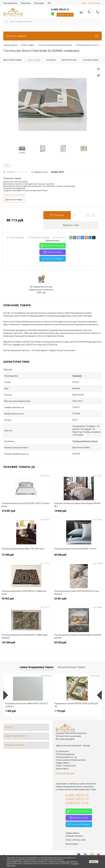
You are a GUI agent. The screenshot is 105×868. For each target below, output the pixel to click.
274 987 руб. (26, 513)
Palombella (77, 376)
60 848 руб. (79, 557)
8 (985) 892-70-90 (77, 804)
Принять (94, 862)
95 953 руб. (26, 601)
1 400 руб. (11, 711)
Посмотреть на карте (65, 774)
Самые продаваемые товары (37, 668)
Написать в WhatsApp (53, 246)
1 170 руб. (60, 711)
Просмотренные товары (71, 668)
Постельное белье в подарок (85, 442)
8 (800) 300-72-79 (77, 800)
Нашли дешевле (15, 238)
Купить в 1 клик (71, 225)
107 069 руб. (26, 644)
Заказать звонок (65, 15)
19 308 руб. (26, 557)
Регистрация (94, 3)
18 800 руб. (79, 513)
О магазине (26, 3)
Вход (84, 3)
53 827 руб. (79, 601)
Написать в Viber (53, 253)
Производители (10, 3)
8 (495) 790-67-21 (60, 9)
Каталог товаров (52, 36)
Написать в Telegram (52, 259)
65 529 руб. (79, 644)
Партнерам (39, 3)
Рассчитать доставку (38, 238)
